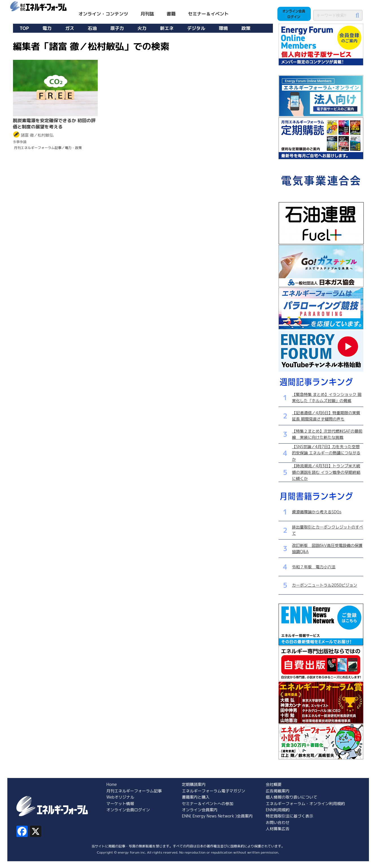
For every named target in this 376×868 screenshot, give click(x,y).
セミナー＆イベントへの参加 (208, 804)
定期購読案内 (194, 784)
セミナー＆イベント (208, 14)
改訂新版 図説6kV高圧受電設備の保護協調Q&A (327, 548)
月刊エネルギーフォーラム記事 (134, 791)
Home (112, 784)
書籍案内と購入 (196, 797)
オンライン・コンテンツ (103, 14)
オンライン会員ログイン (128, 810)
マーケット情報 (120, 804)
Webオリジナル (120, 797)
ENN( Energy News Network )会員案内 (217, 816)
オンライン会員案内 (200, 810)
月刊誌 (147, 14)
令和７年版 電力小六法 (314, 567)
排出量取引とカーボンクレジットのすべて (328, 530)
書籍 (171, 14)
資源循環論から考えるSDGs (317, 512)
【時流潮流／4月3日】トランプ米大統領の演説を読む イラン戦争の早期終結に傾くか (326, 472)
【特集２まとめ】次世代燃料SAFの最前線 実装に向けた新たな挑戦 (327, 434)
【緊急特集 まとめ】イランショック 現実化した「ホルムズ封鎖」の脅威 (327, 397)
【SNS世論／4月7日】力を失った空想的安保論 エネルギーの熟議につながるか (326, 453)
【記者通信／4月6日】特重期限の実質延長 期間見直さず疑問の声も (326, 416)
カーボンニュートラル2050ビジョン (325, 585)
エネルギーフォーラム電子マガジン (214, 791)
